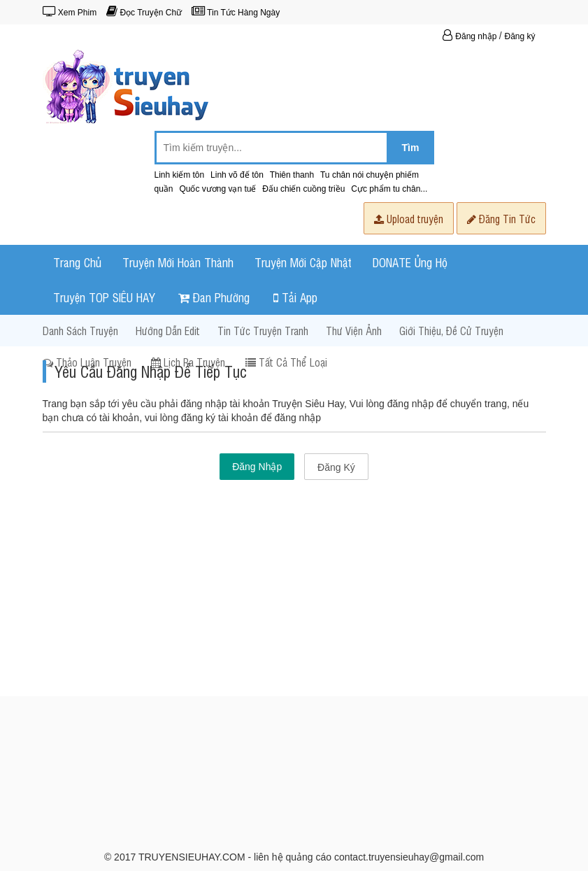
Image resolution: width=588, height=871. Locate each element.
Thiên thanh (292, 175)
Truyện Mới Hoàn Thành (178, 262)
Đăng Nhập (257, 467)
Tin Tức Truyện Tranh (263, 331)
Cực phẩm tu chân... (389, 189)
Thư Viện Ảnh (354, 331)
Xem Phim (70, 13)
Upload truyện (409, 219)
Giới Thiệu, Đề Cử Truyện (451, 331)
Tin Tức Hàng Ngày (236, 13)
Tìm (411, 148)
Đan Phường (214, 297)
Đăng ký (519, 36)
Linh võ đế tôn (237, 175)
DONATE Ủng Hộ (410, 262)
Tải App (295, 297)
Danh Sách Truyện (80, 331)
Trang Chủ (77, 262)
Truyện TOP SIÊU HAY (104, 297)
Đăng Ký (336, 467)
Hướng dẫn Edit (168, 331)
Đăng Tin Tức (501, 219)
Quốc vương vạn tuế (217, 189)
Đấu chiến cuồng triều (303, 189)
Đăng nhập (471, 36)
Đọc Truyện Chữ (144, 13)
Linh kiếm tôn (180, 175)
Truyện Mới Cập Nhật (303, 262)
